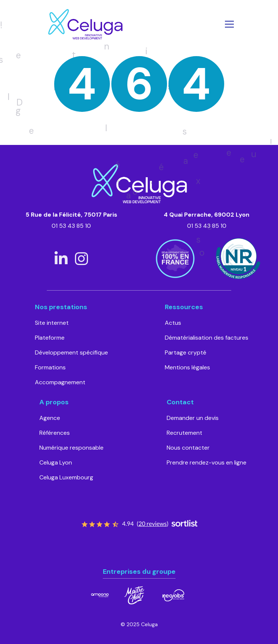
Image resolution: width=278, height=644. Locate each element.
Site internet (52, 323)
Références (55, 433)
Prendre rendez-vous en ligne (207, 462)
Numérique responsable (71, 448)
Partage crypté (186, 352)
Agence (50, 418)
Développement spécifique (71, 352)
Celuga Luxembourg (66, 477)
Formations (50, 367)
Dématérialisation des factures (207, 338)
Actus (173, 323)
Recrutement (184, 433)
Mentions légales (187, 367)
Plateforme (50, 338)
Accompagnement (60, 382)
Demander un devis (193, 418)
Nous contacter (188, 448)
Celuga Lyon (56, 462)
